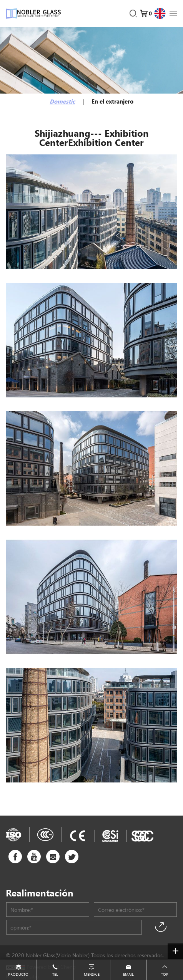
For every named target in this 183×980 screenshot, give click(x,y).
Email (128, 974)
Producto (18, 974)
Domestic (62, 101)
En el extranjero (112, 101)
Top (165, 974)
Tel (55, 974)
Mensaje (92, 974)
